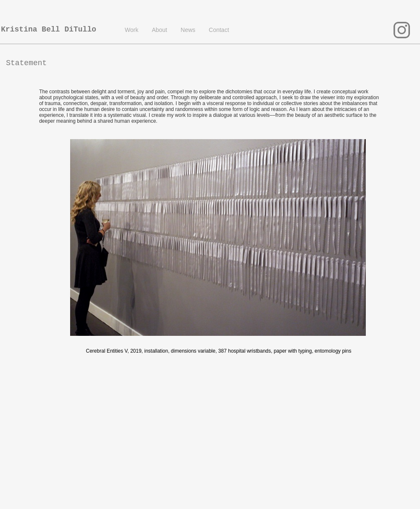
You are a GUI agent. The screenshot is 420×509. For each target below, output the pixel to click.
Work (131, 30)
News (188, 30)
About (159, 30)
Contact (219, 30)
